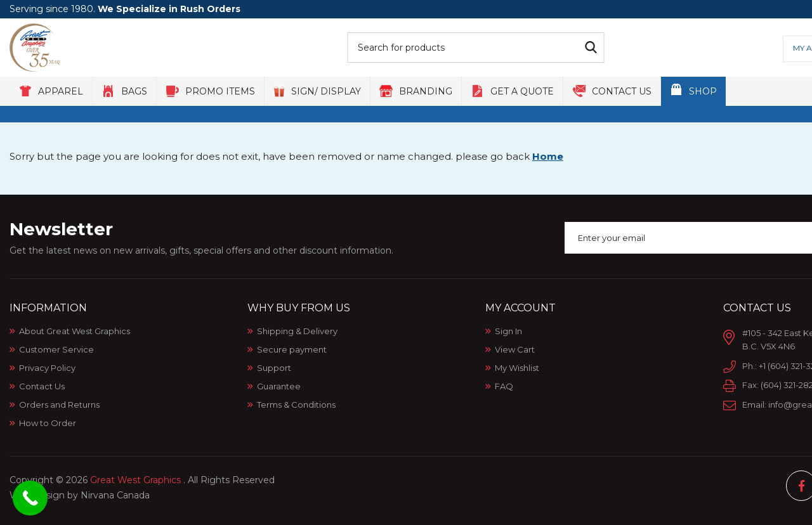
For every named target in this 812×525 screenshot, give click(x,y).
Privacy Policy (47, 368)
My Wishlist (517, 368)
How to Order (48, 423)
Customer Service (56, 349)
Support (274, 368)
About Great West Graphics (75, 331)
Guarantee (279, 386)
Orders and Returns (59, 405)
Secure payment (292, 349)
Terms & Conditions (296, 405)
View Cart (515, 349)
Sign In (508, 331)
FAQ (504, 386)
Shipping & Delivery (297, 331)
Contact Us (42, 386)
